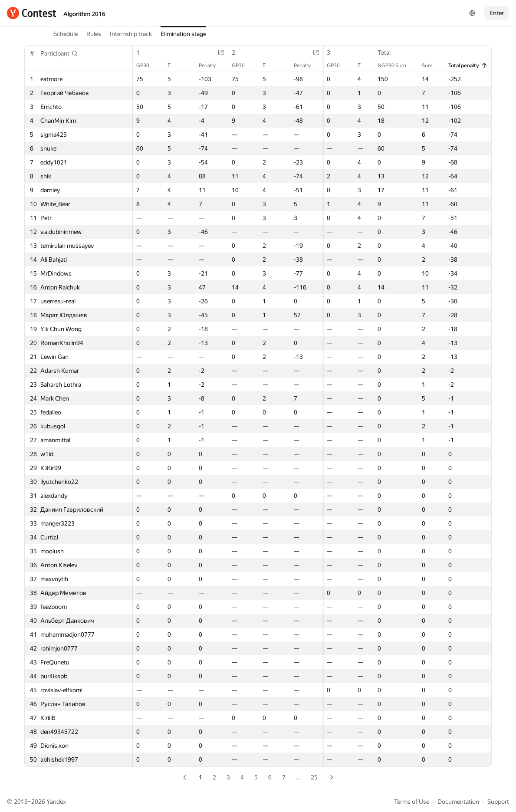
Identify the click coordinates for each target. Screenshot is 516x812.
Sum (432, 66)
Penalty (205, 66)
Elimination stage (183, 34)
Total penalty (468, 66)
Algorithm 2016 (84, 14)
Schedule (66, 34)
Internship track (131, 34)
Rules (94, 34)
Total (388, 53)
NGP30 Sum (396, 66)
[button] (59, 53)
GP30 (147, 66)
